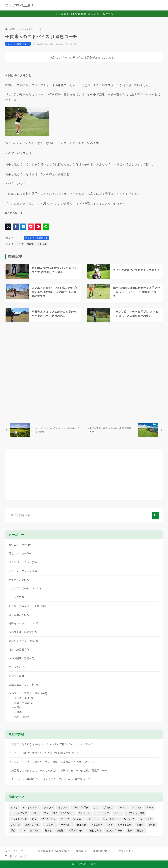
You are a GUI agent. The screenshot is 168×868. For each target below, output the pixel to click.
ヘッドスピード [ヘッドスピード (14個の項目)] (111, 819)
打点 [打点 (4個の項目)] (23, 831)
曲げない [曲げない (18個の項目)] (35, 831)
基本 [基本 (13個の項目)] (110, 825)
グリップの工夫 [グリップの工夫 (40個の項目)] (81, 807)
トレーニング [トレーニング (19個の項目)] (102, 813)
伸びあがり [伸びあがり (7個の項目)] (66, 825)
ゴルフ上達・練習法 (23, 632)
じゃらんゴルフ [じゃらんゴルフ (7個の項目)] (31, 807)
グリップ (16, 597)
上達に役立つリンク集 (23, 685)
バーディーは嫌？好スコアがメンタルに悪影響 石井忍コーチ (44, 753)
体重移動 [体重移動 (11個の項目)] (82, 825)
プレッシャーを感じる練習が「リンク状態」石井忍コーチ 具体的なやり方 (52, 762)
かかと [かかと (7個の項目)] (14, 807)
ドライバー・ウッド (23, 562)
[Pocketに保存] (31, 227)
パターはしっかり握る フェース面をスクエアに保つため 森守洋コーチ (50, 779)
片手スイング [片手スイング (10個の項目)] (76, 831)
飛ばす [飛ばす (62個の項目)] (141, 831)
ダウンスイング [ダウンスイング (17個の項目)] (19, 813)
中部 (18, 707)
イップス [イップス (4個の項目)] (63, 807)
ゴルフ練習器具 (20, 650)
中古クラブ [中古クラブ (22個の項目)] (50, 825)
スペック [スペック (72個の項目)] (122, 807)
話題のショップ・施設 (24, 641)
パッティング (19, 580)
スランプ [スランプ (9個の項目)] (137, 807)
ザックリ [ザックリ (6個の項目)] (108, 807)
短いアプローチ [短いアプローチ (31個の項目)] (114, 831)
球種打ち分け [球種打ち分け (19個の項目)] (94, 831)
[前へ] (44, 430)
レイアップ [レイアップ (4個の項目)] (146, 819)
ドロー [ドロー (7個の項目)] (117, 813)
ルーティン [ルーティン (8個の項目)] (130, 819)
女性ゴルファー (20, 545)
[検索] (156, 515)
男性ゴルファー (20, 553)
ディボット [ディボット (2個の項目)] (84, 813)
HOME (10, 29)
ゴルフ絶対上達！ (20, 5)
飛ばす (30, 244)
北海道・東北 (24, 698)
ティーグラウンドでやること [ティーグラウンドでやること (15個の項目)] (59, 813)
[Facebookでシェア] (16, 227)
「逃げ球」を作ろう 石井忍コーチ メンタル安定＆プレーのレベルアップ (51, 744)
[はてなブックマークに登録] (23, 227)
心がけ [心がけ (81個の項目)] (152, 825)
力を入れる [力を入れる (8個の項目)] (97, 825)
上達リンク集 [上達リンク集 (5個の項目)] (32, 825)
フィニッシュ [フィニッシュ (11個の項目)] (48, 819)
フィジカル (18, 667)
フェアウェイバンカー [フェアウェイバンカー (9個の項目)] (72, 819)
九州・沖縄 (22, 717)
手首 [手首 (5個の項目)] (13, 831)
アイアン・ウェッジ (24, 571)
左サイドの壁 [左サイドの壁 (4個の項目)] (125, 825)
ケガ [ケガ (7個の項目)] (96, 807)
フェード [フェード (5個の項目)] (93, 819)
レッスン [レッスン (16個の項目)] (15, 825)
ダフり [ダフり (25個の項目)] (35, 813)
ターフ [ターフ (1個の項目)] (150, 807)
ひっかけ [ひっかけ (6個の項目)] (48, 807)
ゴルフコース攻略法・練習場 (28, 693)
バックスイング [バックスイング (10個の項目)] (19, 819)
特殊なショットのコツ (24, 623)
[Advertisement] (84, 372)
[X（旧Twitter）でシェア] (8, 227)
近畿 (18, 712)
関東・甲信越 (24, 703)
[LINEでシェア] (46, 227)
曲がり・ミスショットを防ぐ (28, 606)
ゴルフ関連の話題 (22, 658)
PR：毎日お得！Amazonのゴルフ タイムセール (84, 14)
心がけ (20, 244)
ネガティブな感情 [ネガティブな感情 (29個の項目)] (135, 813)
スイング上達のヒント (31, 29)
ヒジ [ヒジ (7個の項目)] (34, 819)
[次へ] (124, 430)
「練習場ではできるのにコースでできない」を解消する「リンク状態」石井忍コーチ (58, 770)
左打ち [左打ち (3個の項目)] (140, 825)
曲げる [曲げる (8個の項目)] (48, 831)
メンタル (42, 244)
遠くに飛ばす (19, 615)
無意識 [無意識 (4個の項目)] (60, 831)
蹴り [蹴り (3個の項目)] (130, 831)
